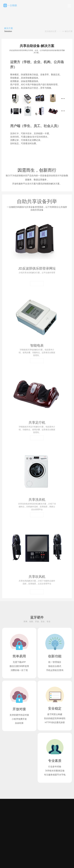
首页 (60, 31)
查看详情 (37, 284)
